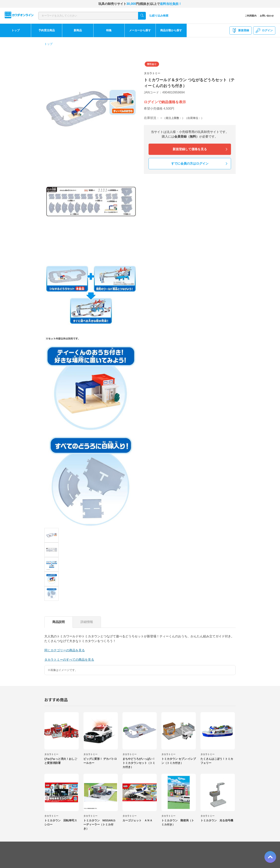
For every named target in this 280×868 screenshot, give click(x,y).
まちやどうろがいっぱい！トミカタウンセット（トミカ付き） (139, 763)
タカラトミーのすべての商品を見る (69, 660)
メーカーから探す (140, 30)
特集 (109, 30)
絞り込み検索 (159, 16)
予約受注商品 (47, 30)
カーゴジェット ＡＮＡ (137, 820)
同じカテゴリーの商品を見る (65, 650)
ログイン (264, 31)
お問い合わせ (267, 16)
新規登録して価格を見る (190, 149)
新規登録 (241, 31)
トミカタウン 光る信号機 (217, 820)
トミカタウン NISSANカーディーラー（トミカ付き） (99, 824)
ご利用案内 (251, 16)
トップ (16, 30)
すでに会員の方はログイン (190, 164)
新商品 (78, 30)
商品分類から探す (171, 30)
